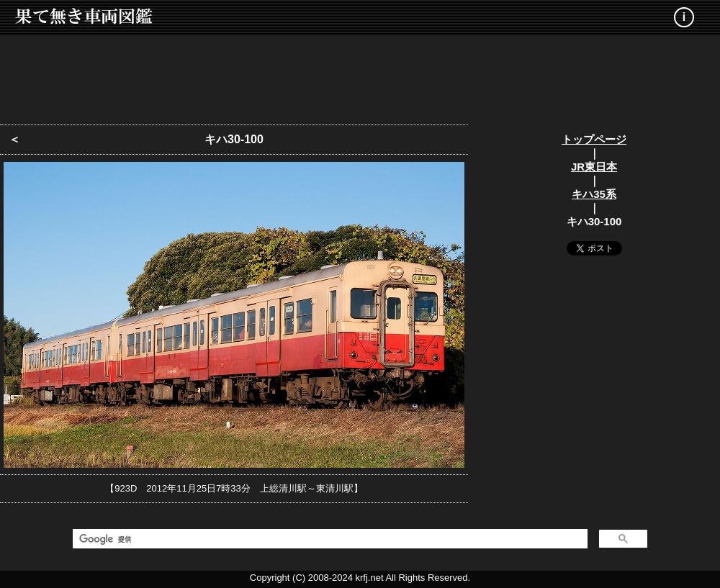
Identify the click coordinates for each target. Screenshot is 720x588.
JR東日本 (594, 167)
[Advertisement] (360, 76)
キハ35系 (594, 194)
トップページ (594, 139)
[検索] (329, 539)
